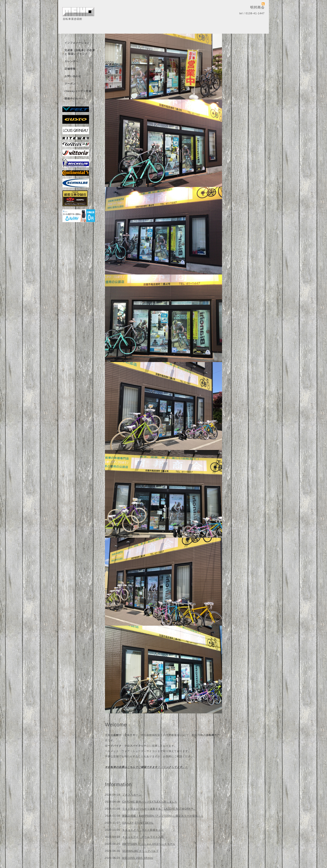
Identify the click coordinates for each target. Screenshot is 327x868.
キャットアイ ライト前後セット (143, 830)
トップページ (73, 35)
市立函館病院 (149, 735)
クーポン (70, 84)
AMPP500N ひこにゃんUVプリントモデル (149, 844)
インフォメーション (77, 43)
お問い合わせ (73, 76)
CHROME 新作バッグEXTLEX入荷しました (150, 802)
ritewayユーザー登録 (78, 91)
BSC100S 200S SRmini (138, 858)
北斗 (127, 735)
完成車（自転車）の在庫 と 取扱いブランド (80, 52)
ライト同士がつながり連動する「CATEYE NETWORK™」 (159, 809)
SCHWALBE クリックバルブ (140, 851)
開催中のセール (74, 99)
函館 (116, 735)
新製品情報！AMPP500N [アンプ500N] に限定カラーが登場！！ (163, 816)
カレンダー (71, 61)
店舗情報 (70, 69)
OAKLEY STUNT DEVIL (138, 823)
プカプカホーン (132, 795)
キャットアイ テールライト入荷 (143, 837)
